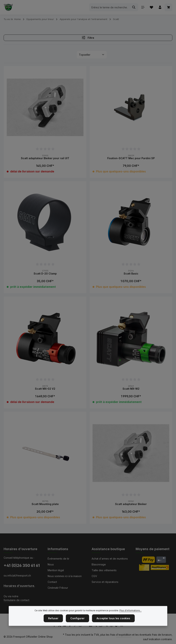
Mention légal (56, 570)
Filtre (88, 38)
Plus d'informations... (131, 619)
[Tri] (92, 55)
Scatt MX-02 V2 (45, 389)
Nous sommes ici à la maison (65, 576)
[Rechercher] (134, 7)
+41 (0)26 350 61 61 (22, 565)
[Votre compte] (160, 7)
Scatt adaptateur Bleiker (131, 504)
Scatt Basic (131, 274)
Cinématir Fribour (58, 588)
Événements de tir (58, 559)
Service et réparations (105, 582)
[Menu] (143, 7)
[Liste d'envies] (151, 7)
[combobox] (109, 7)
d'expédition (124, 635)
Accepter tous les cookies (113, 626)
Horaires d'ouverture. (19, 586)
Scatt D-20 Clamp (45, 274)
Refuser (53, 626)
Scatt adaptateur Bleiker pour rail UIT (45, 158)
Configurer (77, 626)
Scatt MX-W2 (131, 389)
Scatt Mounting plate (45, 504)
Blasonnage (99, 564)
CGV (94, 576)
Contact (52, 582)
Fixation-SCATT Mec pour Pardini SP (131, 158)
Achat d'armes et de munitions (110, 559)
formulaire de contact (16, 600)
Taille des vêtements (104, 570)
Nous (51, 564)
